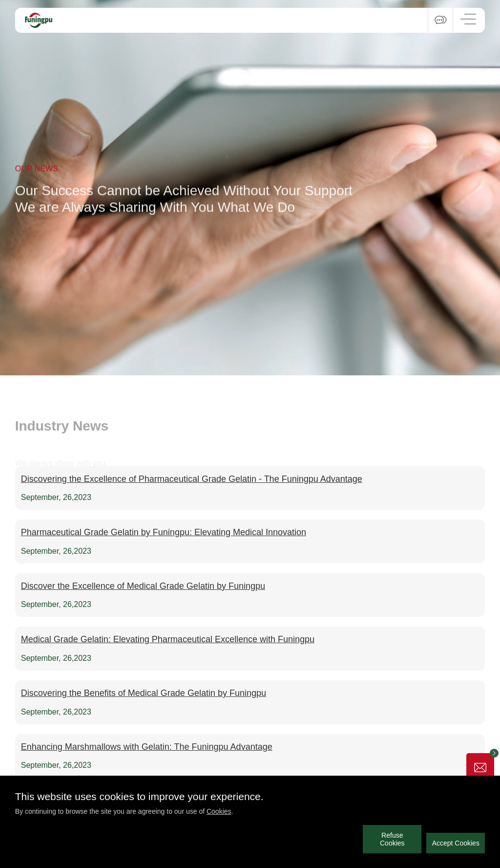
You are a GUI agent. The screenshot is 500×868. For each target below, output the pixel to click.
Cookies (219, 811)
